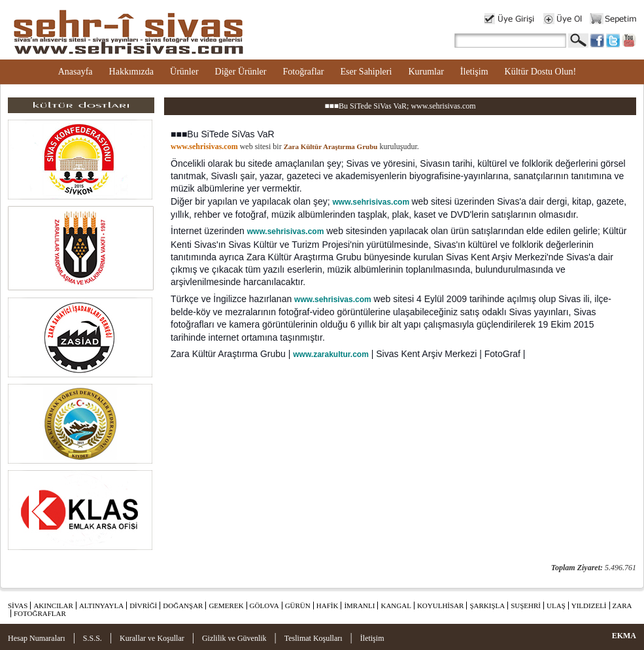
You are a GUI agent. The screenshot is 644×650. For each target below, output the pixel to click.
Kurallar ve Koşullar (152, 638)
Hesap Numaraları (37, 638)
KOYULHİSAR (441, 606)
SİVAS (18, 606)
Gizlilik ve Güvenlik (234, 638)
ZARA (622, 606)
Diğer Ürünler (241, 72)
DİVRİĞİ (143, 606)
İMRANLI (359, 606)
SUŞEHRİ (526, 606)
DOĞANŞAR (183, 606)
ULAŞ (556, 606)
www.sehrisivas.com (371, 202)
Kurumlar (426, 72)
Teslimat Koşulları (314, 638)
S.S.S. (93, 638)
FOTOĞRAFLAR (40, 613)
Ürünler (184, 72)
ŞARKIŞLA (487, 606)
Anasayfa (76, 72)
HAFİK (328, 606)
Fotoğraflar (303, 72)
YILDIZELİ (589, 606)
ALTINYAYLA (101, 606)
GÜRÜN (298, 606)
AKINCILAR (53, 606)
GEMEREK (226, 606)
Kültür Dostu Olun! (541, 72)
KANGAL (396, 606)
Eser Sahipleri (366, 72)
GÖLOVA (264, 606)
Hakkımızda (131, 72)
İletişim (474, 72)
